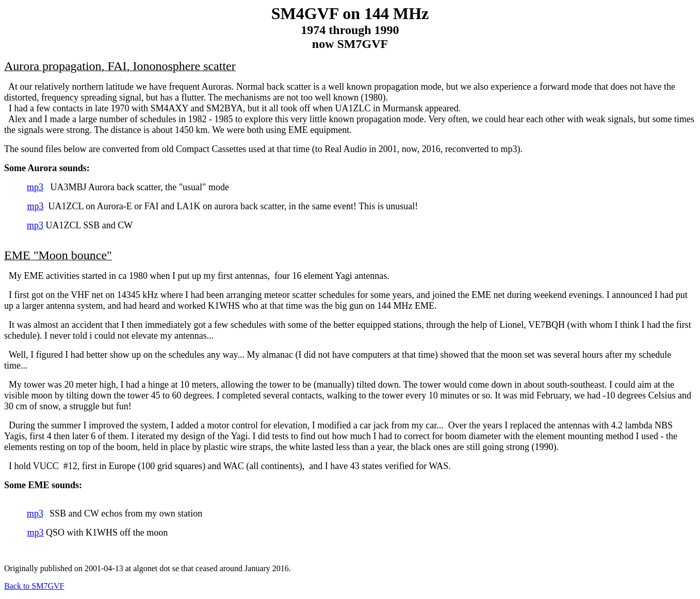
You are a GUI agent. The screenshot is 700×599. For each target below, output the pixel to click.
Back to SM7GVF (34, 586)
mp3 (35, 187)
